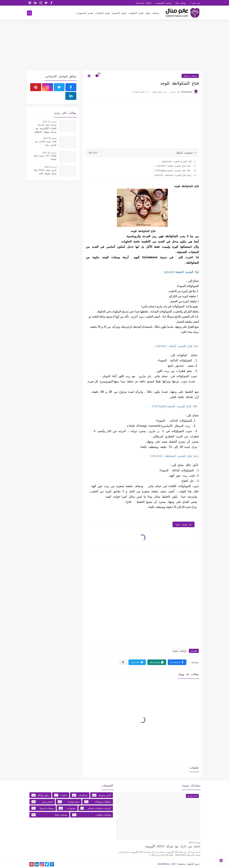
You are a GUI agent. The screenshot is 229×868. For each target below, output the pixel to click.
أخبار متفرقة (102, 795)
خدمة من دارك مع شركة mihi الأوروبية (173, 846)
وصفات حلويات (92, 815)
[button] (177, 662)
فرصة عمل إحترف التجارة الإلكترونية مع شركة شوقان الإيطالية (45, 128)
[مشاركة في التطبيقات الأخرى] (123, 662)
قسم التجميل (119, 13)
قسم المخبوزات (84, 13)
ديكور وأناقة (40, 795)
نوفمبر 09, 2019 (50, 138)
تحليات (61, 795)
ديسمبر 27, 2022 (50, 122)
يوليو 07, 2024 (195, 843)
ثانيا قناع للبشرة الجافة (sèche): (173, 166)
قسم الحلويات (136, 13)
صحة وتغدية (69, 802)
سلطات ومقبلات (98, 802)
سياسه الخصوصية (164, 3)
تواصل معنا (181, 3)
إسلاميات (80, 795)
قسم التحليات (102, 13)
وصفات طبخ (152, 13)
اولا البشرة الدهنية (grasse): (176, 161)
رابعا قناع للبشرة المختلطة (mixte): (172, 175)
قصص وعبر (42, 802)
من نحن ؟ (195, 3)
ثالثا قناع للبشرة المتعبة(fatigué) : (172, 170)
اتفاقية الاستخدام (144, 3)
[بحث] (29, 13)
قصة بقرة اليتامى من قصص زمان (46, 143)
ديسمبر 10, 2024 (50, 153)
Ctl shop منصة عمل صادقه (45, 157)
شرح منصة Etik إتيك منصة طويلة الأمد (45, 172)
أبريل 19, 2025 (50, 167)
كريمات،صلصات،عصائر (96, 808)
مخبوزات (67, 808)
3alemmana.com (166, 864)
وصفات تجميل (190, 76)
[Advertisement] (114, 46)
